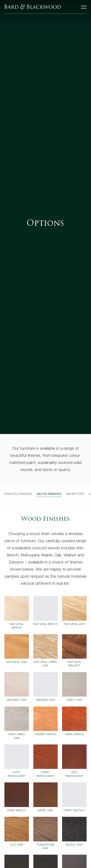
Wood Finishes (49, 494)
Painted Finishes (18, 494)
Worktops (75, 494)
